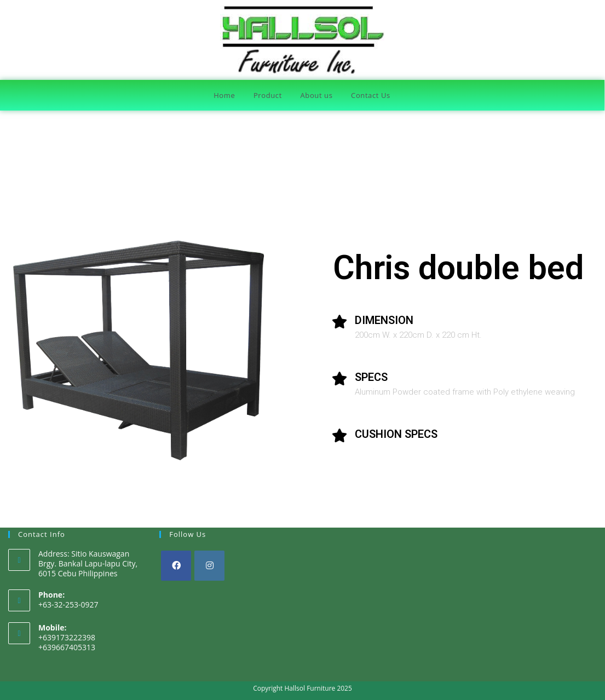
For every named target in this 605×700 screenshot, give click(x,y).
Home (224, 95)
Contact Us (371, 95)
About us (317, 95)
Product (268, 95)
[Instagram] (209, 566)
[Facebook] (176, 566)
